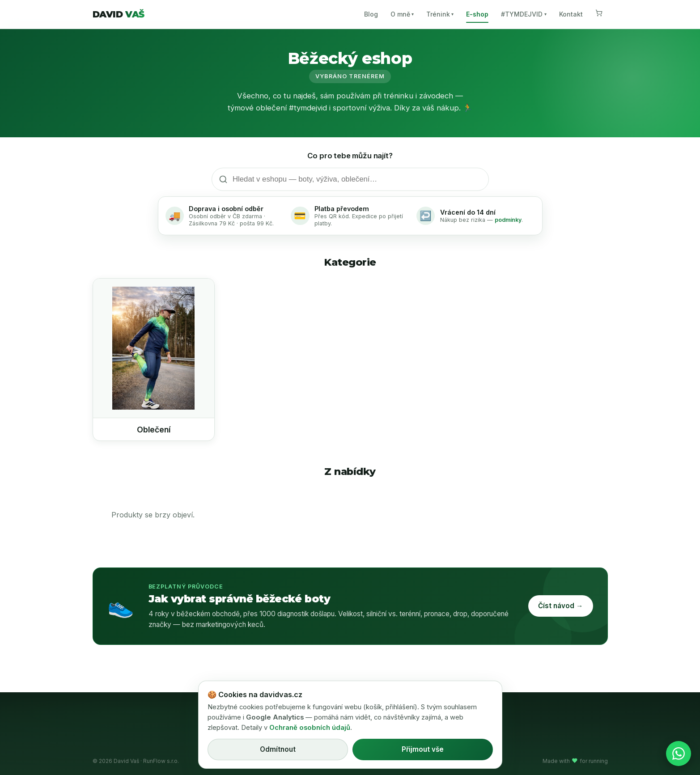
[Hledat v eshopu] (350, 179)
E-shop (477, 14)
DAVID (119, 14)
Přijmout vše (423, 749)
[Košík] (599, 14)
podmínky (508, 220)
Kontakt (571, 14)
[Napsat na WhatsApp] (679, 754)
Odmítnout (278, 749)
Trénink (440, 14)
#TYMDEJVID (524, 14)
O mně (402, 14)
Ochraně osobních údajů (310, 728)
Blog (371, 14)
